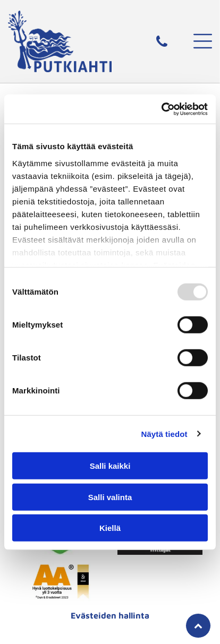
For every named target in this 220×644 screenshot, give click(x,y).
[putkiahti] (60, 581)
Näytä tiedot (164, 433)
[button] (203, 41)
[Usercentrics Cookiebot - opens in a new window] (161, 109)
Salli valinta (110, 497)
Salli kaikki (110, 466)
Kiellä (110, 528)
